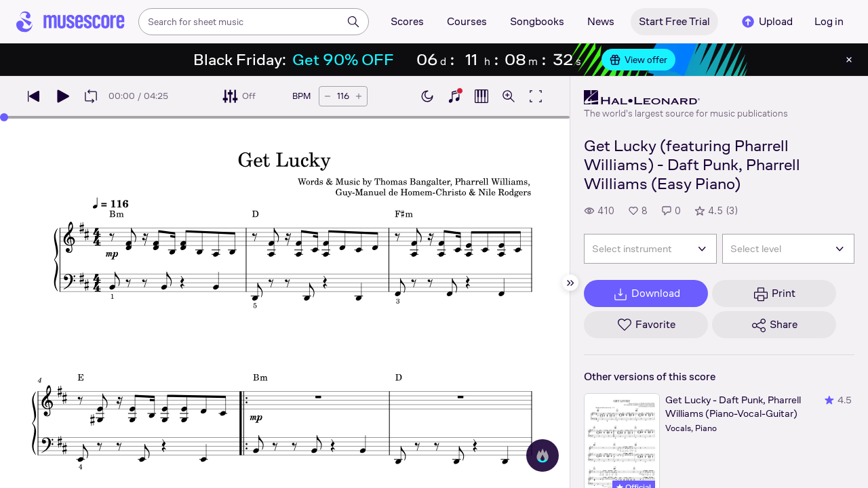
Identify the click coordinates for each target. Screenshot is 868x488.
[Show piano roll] (481, 96)
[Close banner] (849, 60)
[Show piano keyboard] (454, 96)
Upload (766, 22)
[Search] (353, 22)
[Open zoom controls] (509, 96)
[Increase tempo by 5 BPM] (359, 96)
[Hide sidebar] (570, 283)
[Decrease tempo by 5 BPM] (328, 96)
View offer (638, 60)
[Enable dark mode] (427, 96)
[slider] (4, 117)
